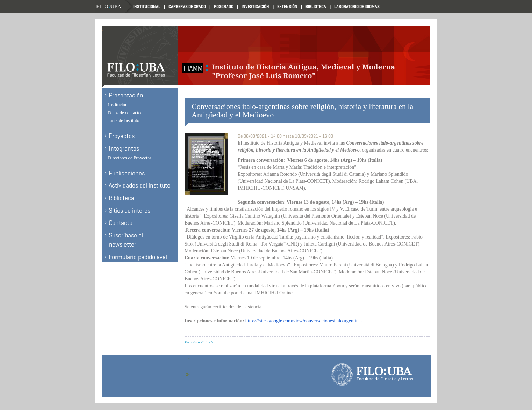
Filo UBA (114, 6)
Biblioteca (316, 6)
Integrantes (124, 148)
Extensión (287, 6)
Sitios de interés (130, 211)
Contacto (121, 223)
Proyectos (122, 136)
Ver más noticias (197, 342)
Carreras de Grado (187, 6)
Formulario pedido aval (138, 257)
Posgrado (224, 6)
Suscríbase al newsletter (126, 240)
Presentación (126, 95)
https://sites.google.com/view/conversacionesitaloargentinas (304, 321)
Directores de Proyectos (130, 158)
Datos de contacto (124, 113)
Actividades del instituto (139, 185)
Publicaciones (127, 173)
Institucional (147, 6)
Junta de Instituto (124, 120)
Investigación (255, 6)
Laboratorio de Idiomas (357, 6)
